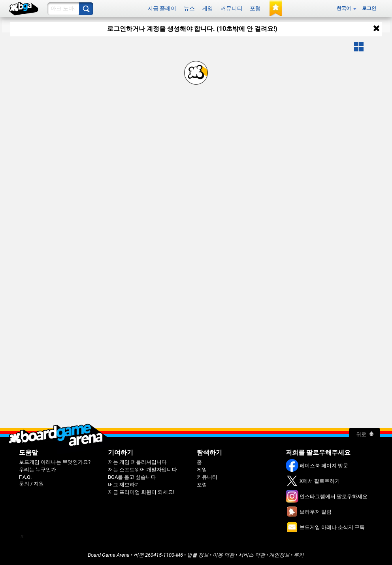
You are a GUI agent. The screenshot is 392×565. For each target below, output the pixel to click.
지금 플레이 (162, 8)
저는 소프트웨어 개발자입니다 (142, 470)
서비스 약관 (252, 555)
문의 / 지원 (31, 484)
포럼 (255, 8)
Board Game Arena (109, 555)
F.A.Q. (25, 477)
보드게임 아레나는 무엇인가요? (55, 462)
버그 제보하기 (124, 485)
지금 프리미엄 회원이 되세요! (141, 492)
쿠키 (299, 555)
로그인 (369, 8)
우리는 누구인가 (38, 470)
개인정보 (279, 555)
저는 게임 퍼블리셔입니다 (137, 462)
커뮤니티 (232, 8)
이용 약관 (223, 555)
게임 (207, 8)
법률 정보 (198, 555)
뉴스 (189, 8)
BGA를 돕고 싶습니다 (132, 477)
